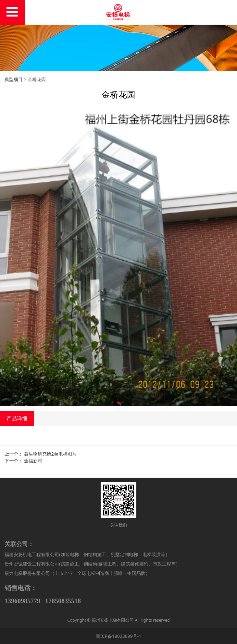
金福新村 (33, 461)
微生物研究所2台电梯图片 (50, 454)
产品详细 (17, 418)
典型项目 (14, 79)
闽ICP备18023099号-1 (119, 636)
